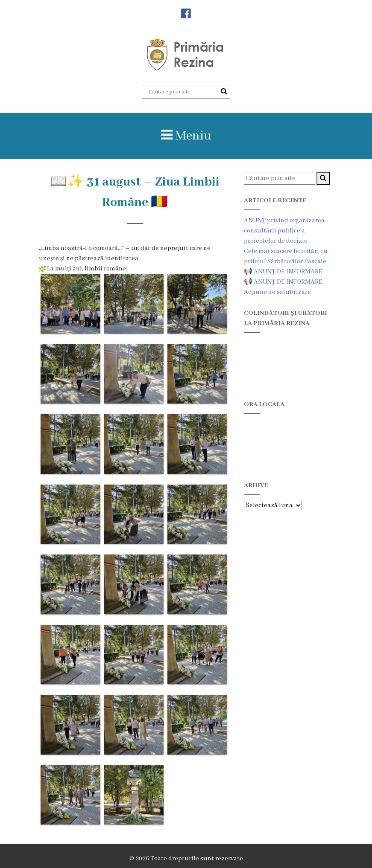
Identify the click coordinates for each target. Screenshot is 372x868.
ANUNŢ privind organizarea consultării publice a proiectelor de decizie (284, 231)
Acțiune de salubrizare (277, 292)
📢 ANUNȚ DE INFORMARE (283, 272)
